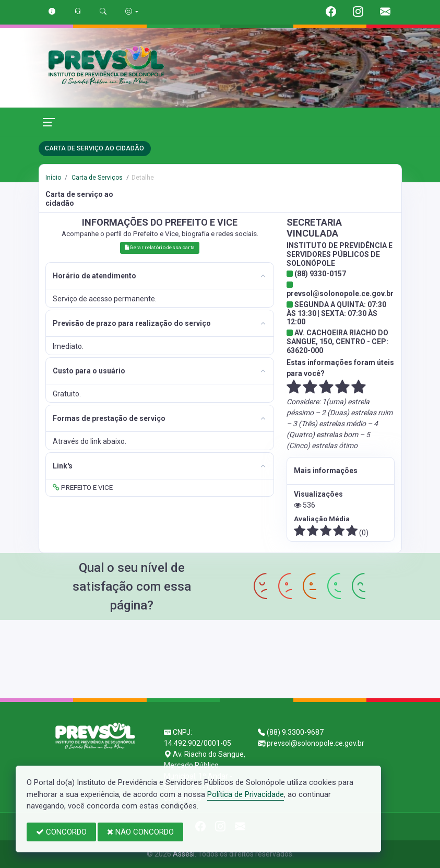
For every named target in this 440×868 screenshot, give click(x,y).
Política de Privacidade (246, 794)
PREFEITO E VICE (83, 487)
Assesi (184, 854)
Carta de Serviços (96, 178)
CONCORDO (61, 832)
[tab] (160, 276)
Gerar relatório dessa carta (160, 247)
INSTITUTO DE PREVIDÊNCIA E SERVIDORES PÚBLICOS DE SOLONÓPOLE (340, 254)
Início (53, 178)
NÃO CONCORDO (140, 832)
